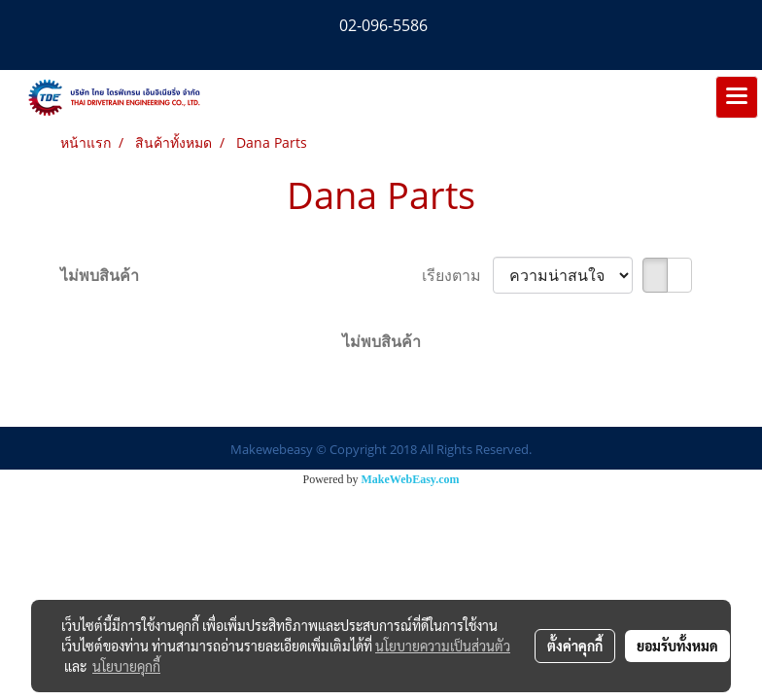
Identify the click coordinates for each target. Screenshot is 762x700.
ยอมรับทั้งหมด (677, 646)
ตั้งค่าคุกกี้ (575, 646)
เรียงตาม (457, 275)
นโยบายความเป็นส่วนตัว (443, 646)
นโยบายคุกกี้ (126, 666)
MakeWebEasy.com (411, 479)
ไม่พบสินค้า (100, 275)
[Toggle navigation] (737, 97)
